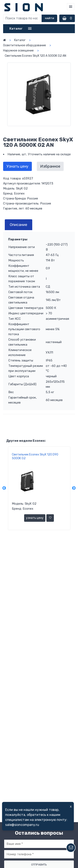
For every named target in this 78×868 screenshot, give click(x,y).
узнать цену (35, 518)
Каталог (20, 40)
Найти (50, 18)
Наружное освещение (18, 51)
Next (74, 488)
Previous (4, 488)
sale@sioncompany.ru (22, 825)
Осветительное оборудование (25, 45)
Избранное (50, 166)
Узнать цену (17, 166)
